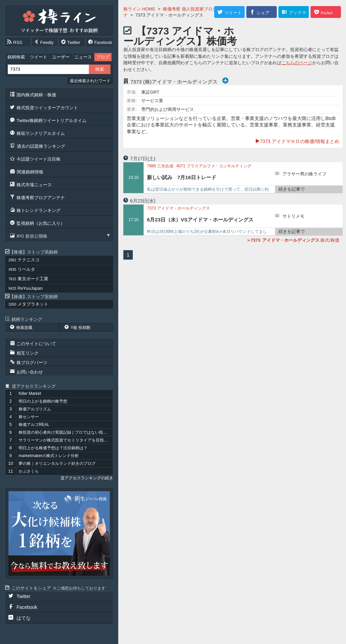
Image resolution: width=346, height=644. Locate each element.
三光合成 (160, 166)
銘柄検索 (16, 57)
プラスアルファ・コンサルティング (214, 166)
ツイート (39, 57)
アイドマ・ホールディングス (178, 208)
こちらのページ (297, 63)
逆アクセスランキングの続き (87, 478)
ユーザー (61, 57)
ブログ (103, 57)
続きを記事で (292, 189)
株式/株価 (293, 240)
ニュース (83, 57)
